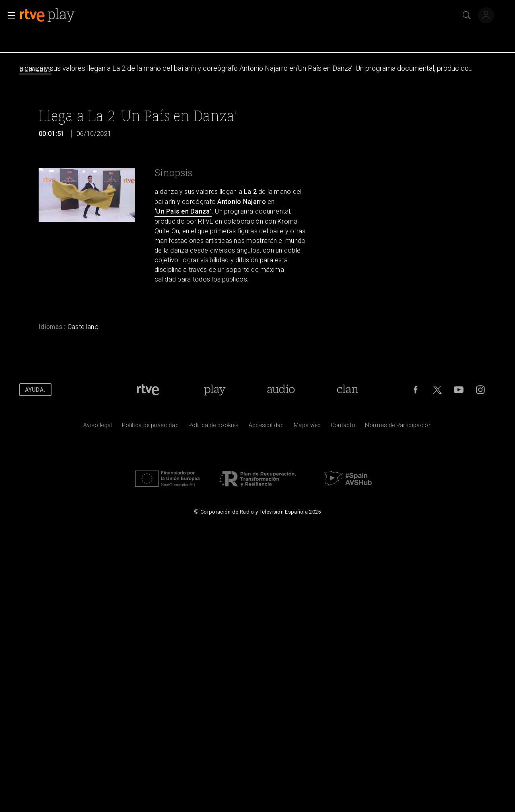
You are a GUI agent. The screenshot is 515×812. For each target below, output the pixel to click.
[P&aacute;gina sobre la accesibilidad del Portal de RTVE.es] (266, 427)
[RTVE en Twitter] (437, 390)
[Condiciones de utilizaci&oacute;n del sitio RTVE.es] (98, 427)
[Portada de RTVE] (148, 390)
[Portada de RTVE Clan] (348, 390)
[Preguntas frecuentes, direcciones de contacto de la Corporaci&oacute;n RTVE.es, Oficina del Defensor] (343, 427)
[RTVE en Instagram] (480, 390)
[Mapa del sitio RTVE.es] (307, 427)
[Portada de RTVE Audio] (281, 390)
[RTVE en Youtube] (459, 390)
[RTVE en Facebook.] (416, 390)
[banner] (54, 15)
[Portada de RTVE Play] (215, 390)
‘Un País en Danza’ (183, 211)
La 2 (250, 192)
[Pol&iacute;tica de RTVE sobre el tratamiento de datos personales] (150, 427)
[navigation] (257, 70)
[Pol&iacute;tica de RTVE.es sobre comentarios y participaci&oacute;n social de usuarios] (398, 427)
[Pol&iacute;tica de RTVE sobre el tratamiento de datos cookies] (213, 427)
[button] (9, 15)
